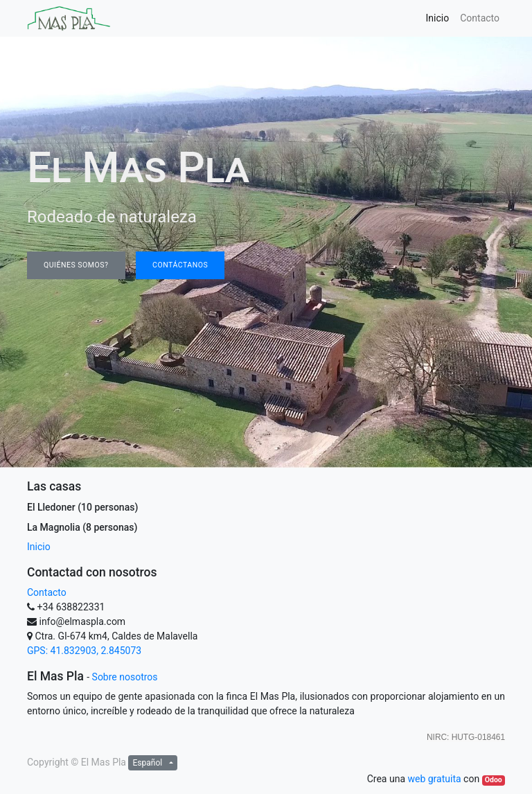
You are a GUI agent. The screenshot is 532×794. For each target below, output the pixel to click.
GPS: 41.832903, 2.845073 (84, 651)
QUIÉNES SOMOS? (76, 265)
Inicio (39, 547)
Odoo (494, 780)
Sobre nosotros (125, 677)
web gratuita (434, 779)
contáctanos (180, 265)
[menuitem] (438, 18)
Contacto (47, 592)
